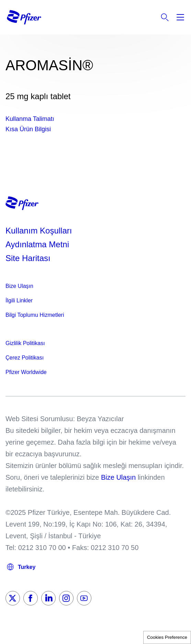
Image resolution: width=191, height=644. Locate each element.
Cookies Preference (167, 637)
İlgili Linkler (19, 300)
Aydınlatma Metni (37, 244)
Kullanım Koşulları (39, 231)
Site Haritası (28, 258)
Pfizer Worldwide (26, 372)
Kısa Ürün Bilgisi (28, 129)
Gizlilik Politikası (25, 343)
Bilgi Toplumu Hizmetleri (35, 315)
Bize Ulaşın (19, 286)
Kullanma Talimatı (30, 119)
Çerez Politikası (25, 358)
